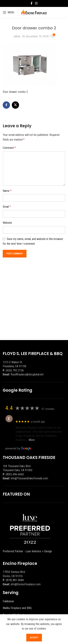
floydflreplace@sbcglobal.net (27, 374)
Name (7, 191)
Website (7, 223)
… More (30, 440)
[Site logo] (34, 12)
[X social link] (15, 105)
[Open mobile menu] (8, 12)
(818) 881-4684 (15, 580)
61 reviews (48, 409)
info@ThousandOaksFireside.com (29, 478)
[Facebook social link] (32, 3)
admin (17, 36)
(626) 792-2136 (15, 370)
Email (7, 207)
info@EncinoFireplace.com (26, 584)
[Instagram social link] (36, 3)
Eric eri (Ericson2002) (29, 417)
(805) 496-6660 (15, 474)
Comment (9, 148)
